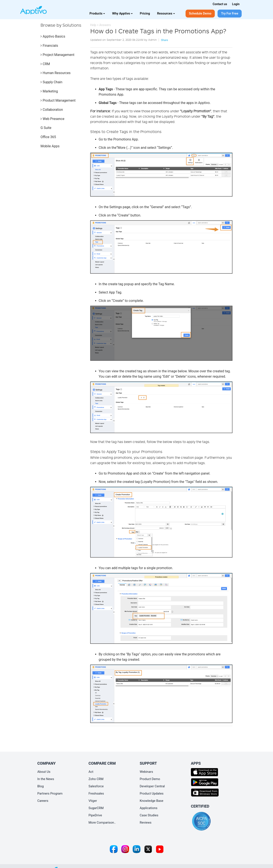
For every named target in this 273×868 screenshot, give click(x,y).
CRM (45, 64)
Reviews (146, 823)
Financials (49, 46)
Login (236, 4)
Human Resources (56, 73)
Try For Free (230, 13)
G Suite (46, 128)
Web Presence (52, 119)
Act (91, 772)
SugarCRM (96, 808)
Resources (166, 13)
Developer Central (152, 786)
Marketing (49, 91)
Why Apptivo (122, 13)
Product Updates (152, 793)
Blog (41, 786)
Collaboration (52, 110)
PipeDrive (95, 815)
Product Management (58, 100)
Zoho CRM (96, 779)
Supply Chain (51, 82)
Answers (105, 25)
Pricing (145, 13)
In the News (46, 779)
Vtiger (93, 801)
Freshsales (96, 793)
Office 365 (48, 137)
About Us (44, 772)
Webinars (146, 772)
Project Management (57, 55)
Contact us (220, 4)
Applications (149, 808)
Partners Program (50, 793)
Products (97, 13)
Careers (43, 801)
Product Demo (150, 779)
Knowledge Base (152, 801)
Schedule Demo (200, 13)
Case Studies (149, 815)
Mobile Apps (50, 146)
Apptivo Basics (53, 36)
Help (93, 25)
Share (164, 40)
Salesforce (96, 786)
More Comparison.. (102, 823)
